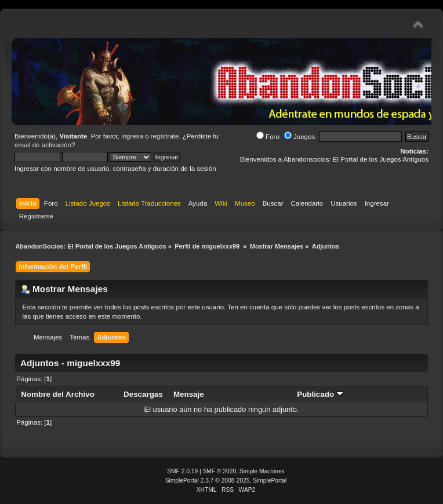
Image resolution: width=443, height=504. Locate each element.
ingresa (132, 136)
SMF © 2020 (220, 471)
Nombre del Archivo (57, 394)
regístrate (165, 136)
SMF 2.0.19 (182, 471)
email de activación (43, 145)
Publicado (320, 394)
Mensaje (189, 394)
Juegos (299, 137)
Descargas (143, 394)
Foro (268, 137)
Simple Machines (262, 471)
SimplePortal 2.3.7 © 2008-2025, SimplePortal (226, 481)
